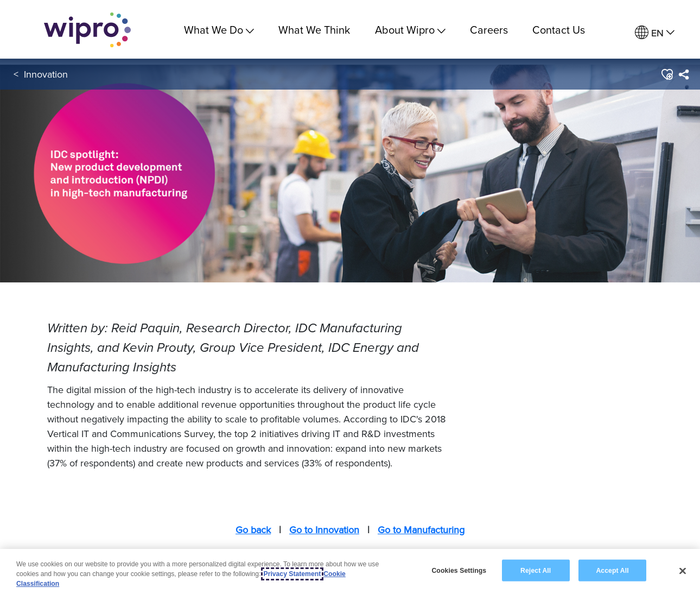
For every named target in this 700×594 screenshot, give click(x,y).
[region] (350, 571)
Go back (253, 530)
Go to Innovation (324, 530)
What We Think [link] (314, 30)
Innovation (46, 75)
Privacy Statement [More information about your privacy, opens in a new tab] (292, 574)
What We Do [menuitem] (219, 30)
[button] (667, 75)
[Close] (683, 571)
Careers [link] (489, 30)
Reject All (536, 570)
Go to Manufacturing (421, 530)
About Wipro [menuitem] (410, 30)
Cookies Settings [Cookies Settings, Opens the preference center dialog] (459, 570)
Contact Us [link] (559, 30)
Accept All (612, 570)
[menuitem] (655, 33)
